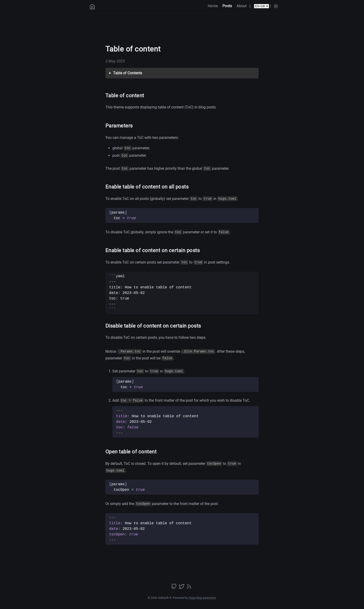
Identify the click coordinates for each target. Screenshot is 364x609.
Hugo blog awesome (202, 598)
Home (213, 6)
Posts (227, 6)
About (242, 6)
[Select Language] (262, 6)
